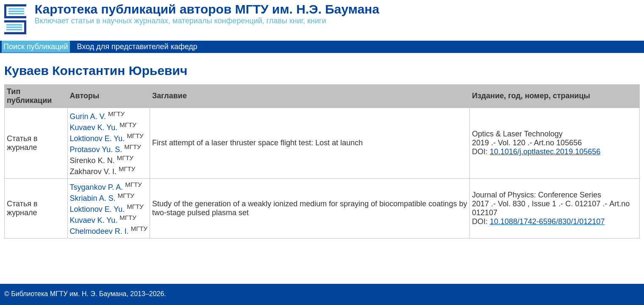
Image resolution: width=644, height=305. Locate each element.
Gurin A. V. (88, 116)
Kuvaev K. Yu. (94, 128)
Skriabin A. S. (93, 198)
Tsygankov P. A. (97, 187)
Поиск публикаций (36, 47)
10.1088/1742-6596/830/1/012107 (547, 222)
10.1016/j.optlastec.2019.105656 (545, 152)
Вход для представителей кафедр (137, 47)
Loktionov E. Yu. (97, 139)
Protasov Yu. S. (96, 150)
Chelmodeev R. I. (99, 231)
